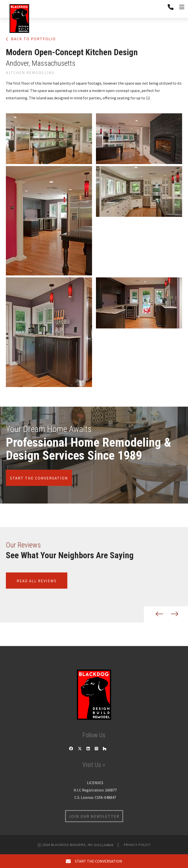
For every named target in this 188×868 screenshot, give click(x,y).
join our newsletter (94, 816)
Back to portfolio (31, 39)
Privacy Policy (137, 845)
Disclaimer (104, 845)
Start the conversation (39, 478)
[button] (155, 614)
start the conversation (94, 861)
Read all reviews (37, 581)
